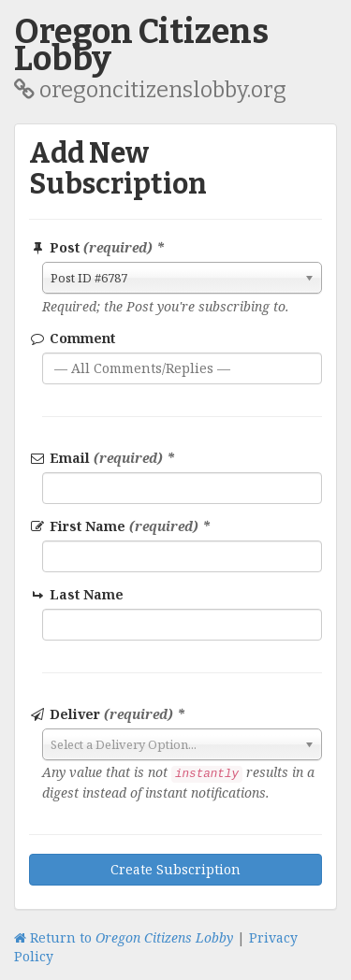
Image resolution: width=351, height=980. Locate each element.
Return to (124, 937)
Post (97, 247)
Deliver (107, 714)
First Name (120, 526)
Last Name (77, 594)
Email (102, 458)
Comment (72, 338)
